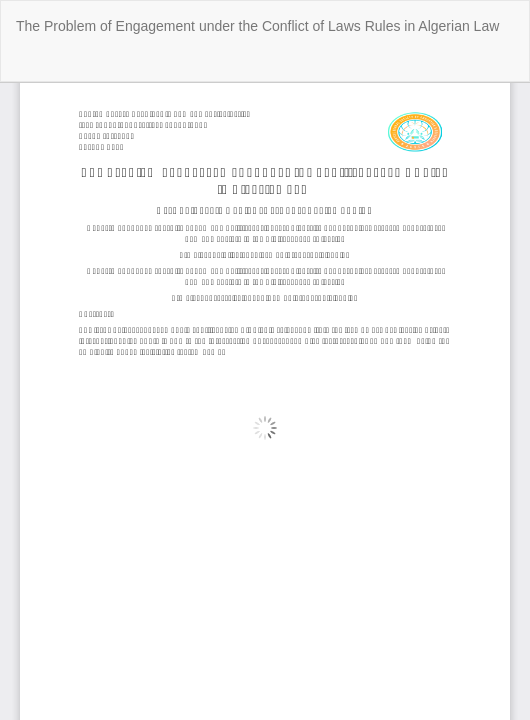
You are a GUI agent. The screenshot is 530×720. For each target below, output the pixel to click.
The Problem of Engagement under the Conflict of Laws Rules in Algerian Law (257, 26)
